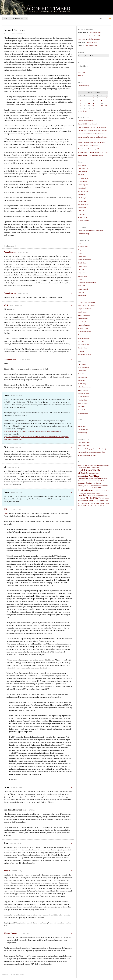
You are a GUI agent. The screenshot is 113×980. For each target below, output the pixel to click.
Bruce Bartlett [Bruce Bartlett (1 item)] (95, 468)
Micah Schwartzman (84, 387)
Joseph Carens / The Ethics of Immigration (91, 142)
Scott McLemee (83, 403)
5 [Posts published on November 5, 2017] (106, 98)
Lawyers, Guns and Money (86, 302)
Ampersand (81, 250)
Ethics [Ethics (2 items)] (100, 478)
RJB (6, 509)
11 (71, 810)
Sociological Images (84, 332)
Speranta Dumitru (83, 221)
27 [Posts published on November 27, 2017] (80, 109)
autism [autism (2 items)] (96, 465)
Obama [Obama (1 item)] (90, 496)
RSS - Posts (82, 73)
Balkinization (82, 256)
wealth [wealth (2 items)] (86, 506)
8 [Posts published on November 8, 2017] (89, 101)
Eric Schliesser (83, 175)
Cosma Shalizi (82, 266)
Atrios (80, 253)
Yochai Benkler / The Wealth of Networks (91, 155)
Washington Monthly (85, 354)
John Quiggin (82, 198)
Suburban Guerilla (84, 338)
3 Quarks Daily (83, 247)
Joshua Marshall (83, 289)
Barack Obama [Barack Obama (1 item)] (103, 465)
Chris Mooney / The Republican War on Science (93, 127)
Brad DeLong (82, 263)
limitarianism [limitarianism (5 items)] (86, 490)
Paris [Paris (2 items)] (106, 495)
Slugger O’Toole (83, 328)
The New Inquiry (83, 345)
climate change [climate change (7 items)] (89, 475)
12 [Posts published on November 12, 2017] (106, 101)
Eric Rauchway (83, 377)
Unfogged (81, 351)
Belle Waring (82, 165)
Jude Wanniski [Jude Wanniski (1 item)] (87, 488)
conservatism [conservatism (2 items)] (83, 478)
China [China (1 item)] (97, 473)
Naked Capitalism (84, 322)
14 (71, 933)
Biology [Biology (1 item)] (84, 468)
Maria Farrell (82, 208)
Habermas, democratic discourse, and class (91, 452)
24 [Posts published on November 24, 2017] (98, 106)
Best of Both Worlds (84, 260)
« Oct (80, 111)
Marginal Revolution (84, 309)
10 (71, 787)
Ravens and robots (91, 42)
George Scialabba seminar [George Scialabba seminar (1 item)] (88, 481)
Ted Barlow (82, 407)
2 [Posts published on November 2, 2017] (93, 98)
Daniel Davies (82, 374)
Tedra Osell (81, 410)
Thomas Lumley (10, 933)
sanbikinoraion (10, 359)
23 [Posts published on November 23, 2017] (93, 106)
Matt (6, 305)
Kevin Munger (82, 201)
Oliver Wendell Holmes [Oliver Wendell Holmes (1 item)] (98, 496)
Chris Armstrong (83, 168)
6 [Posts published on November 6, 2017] (80, 101)
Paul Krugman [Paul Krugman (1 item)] (82, 498)
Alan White (81, 39)
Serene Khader (83, 217)
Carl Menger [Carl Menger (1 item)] (92, 473)
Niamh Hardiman (83, 397)
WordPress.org (82, 433)
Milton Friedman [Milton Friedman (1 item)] (96, 493)
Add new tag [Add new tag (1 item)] (81, 465)
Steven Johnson (83, 335)
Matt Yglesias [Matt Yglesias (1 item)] (87, 493)
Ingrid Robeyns (83, 191)
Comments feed (83, 429)
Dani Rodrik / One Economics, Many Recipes (92, 130)
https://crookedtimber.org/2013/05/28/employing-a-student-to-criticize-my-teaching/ (32, 431)
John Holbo (81, 195)
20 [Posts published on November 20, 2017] (80, 106)
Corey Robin (82, 371)
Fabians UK (82, 286)
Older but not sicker (95, 33)
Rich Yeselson (82, 400)
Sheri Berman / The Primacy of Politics (90, 149)
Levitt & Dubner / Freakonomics (88, 146)
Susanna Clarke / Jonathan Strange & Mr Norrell (93, 152)
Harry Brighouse (83, 185)
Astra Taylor (82, 364)
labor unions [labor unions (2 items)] (96, 488)
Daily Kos (81, 269)
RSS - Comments (83, 76)
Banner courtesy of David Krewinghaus (90, 230)
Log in (80, 423)
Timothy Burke (83, 348)
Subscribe (104, 18)
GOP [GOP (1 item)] (94, 483)
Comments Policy (83, 234)
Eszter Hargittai (83, 178)
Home (6, 18)
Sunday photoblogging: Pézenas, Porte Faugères (93, 449)
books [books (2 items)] (89, 467)
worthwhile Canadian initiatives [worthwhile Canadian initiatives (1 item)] (97, 506)
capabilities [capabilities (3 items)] (83, 470)
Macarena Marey (83, 204)
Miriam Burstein (83, 318)
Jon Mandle (82, 380)
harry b (7, 871)
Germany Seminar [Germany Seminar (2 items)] (85, 483)
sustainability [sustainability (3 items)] (84, 503)
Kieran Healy (82, 384)
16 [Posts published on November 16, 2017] (93, 103)
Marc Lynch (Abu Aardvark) (87, 305)
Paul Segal (81, 214)
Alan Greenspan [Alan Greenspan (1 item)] (89, 465)
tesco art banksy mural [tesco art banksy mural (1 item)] (97, 503)
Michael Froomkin (84, 315)
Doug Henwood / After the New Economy (91, 134)
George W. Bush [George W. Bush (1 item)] (100, 481)
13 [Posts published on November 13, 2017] (80, 103)
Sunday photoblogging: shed (87, 455)
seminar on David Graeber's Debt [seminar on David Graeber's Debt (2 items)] (95, 501)
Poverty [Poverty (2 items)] (102, 498)
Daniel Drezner (83, 276)
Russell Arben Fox (84, 325)
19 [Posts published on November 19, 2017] (106, 103)
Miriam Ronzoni (83, 211)
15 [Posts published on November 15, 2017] (89, 103)
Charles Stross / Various (85, 121)
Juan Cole (81, 292)
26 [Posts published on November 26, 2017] (106, 106)
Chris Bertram (82, 172)
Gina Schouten (83, 181)
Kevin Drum (82, 296)
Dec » (85, 111)
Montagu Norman (83, 393)
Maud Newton (82, 312)
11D (79, 243)
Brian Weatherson (83, 367)
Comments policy (19, 18)
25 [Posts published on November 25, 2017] (102, 106)
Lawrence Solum (83, 299)
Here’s (6, 513)
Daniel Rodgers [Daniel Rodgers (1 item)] (93, 478)
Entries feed (82, 426)
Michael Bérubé (83, 390)
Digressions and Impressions (87, 283)
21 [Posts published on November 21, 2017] (85, 106)
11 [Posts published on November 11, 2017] (102, 101)
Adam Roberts (10, 252)
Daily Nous (81, 273)
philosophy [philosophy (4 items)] (92, 498)
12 (71, 843)
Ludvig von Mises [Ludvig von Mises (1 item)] (99, 491)
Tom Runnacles (83, 413)
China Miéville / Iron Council (87, 124)
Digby (80, 279)
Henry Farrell (82, 188)
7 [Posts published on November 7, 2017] (85, 101)
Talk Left (81, 341)
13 (71, 871)
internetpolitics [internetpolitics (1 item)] (97, 486)
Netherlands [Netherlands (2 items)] (83, 495)
